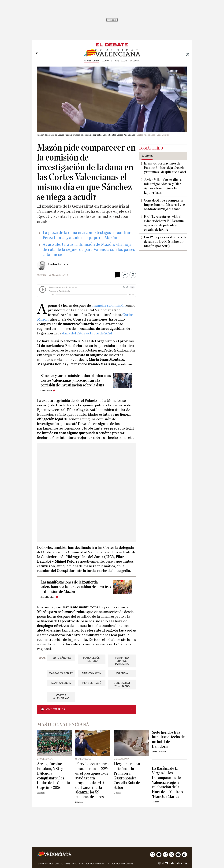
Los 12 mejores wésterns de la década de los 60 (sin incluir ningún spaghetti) (165, 242)
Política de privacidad (98, 864)
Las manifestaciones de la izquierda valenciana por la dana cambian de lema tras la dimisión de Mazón (76, 587)
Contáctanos (62, 864)
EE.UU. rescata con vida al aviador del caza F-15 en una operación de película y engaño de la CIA (164, 223)
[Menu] (35, 48)
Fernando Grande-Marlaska (122, 661)
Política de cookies (122, 864)
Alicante (107, 61)
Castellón (121, 61)
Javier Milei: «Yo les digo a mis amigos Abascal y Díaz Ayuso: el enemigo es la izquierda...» (163, 186)
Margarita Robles (61, 673)
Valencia (135, 61)
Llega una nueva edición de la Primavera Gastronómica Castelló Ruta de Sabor (127, 776)
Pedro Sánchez (61, 658)
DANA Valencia (61, 683)
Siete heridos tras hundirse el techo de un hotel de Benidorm (168, 739)
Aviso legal (78, 864)
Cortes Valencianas (61, 697)
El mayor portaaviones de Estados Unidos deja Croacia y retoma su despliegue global (165, 168)
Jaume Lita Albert (47, 597)
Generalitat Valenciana (122, 684)
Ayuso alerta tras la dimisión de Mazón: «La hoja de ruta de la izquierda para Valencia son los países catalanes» (89, 249)
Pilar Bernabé (92, 683)
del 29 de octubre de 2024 (92, 333)
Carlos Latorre (58, 264)
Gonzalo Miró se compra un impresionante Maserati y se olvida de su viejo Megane (164, 205)
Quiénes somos (45, 864)
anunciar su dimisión (109, 306)
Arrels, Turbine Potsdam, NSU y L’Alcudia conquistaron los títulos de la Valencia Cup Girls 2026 (54, 776)
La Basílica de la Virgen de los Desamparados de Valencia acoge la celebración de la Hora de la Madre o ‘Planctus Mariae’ (167, 782)
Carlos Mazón (92, 673)
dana (66, 333)
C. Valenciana (92, 61)
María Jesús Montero (91, 659)
